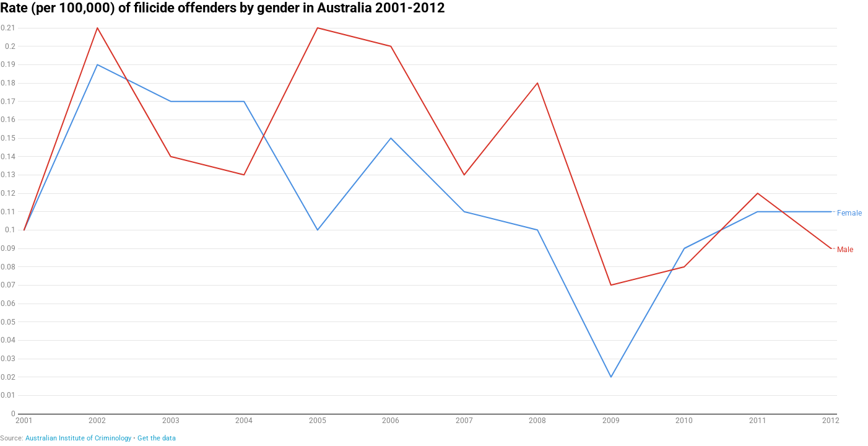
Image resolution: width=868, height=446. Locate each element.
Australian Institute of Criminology (78, 438)
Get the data (157, 438)
